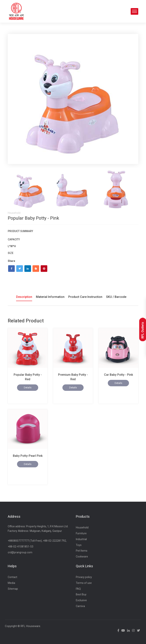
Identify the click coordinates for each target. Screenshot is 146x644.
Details (28, 388)
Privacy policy (84, 577)
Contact (12, 577)
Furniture (81, 533)
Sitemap (13, 589)
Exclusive (81, 600)
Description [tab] (24, 297)
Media (11, 583)
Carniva (80, 606)
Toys (79, 545)
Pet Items (82, 551)
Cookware (82, 557)
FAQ (78, 589)
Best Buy (81, 594)
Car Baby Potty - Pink (118, 375)
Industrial (81, 539)
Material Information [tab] (50, 297)
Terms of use (84, 583)
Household (82, 527)
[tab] (30, 189)
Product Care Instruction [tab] (85, 297)
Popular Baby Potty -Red (28, 377)
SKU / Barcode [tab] (116, 297)
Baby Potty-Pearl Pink (28, 456)
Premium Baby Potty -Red (73, 377)
